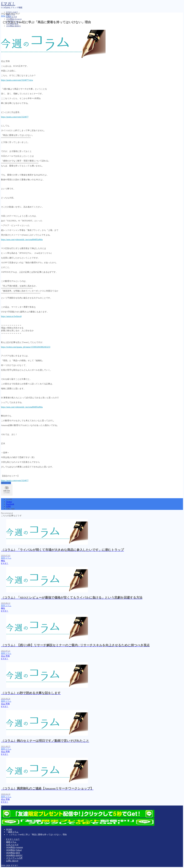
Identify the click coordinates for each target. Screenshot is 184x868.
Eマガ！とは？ (12, 12)
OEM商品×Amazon (14, 19)
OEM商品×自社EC (13, 26)
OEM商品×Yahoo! (14, 850)
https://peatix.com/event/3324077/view (17, 80)
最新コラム (6, 16)
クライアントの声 (14, 858)
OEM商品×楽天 (13, 853)
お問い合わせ (12, 861)
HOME (9, 829)
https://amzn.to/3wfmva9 (11, 316)
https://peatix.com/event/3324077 (15, 117)
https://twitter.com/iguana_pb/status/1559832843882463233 (26, 347)
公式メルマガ (11, 17)
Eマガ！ (8, 4)
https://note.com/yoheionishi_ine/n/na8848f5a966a (22, 240)
